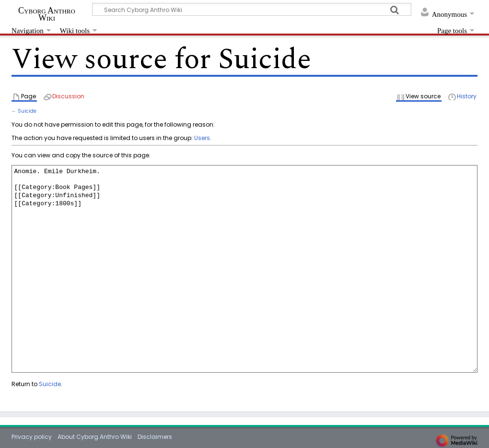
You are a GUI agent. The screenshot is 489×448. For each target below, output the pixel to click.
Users (202, 138)
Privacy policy (32, 437)
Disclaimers (155, 437)
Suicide (27, 111)
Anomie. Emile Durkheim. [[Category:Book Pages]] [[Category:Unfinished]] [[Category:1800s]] (244, 269)
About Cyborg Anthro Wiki (95, 437)
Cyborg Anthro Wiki (47, 14)
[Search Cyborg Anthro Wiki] (252, 9)
